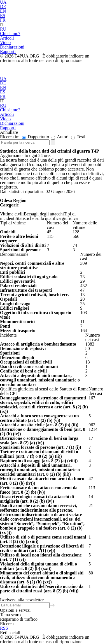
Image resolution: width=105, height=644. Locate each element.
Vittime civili (12, 214)
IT (2, 25)
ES (3, 16)
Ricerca (7, 624)
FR (3, 20)
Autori (60, 137)
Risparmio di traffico (19, 619)
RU (3, 29)
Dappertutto (36, 137)
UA (3, 78)
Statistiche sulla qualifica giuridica (47, 218)
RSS (4, 628)
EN (3, 11)
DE (3, 7)
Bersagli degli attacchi (44, 214)
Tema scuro (10, 615)
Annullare (9, 132)
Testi (78, 137)
